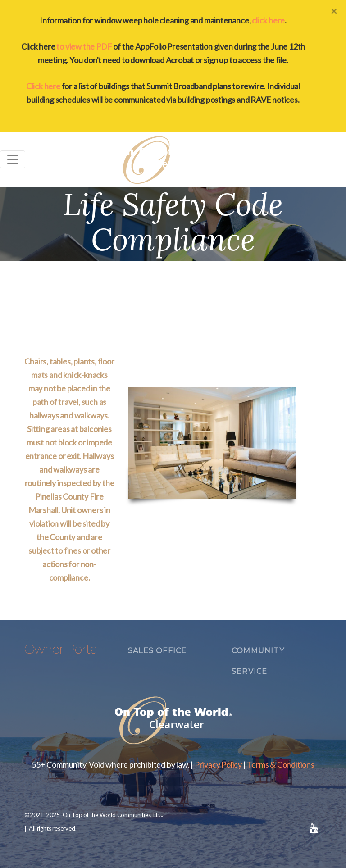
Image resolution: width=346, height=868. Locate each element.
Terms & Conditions (280, 764)
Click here (43, 86)
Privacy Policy (218, 764)
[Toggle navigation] (13, 159)
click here (268, 20)
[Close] (334, 11)
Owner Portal (62, 649)
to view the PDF (84, 46)
